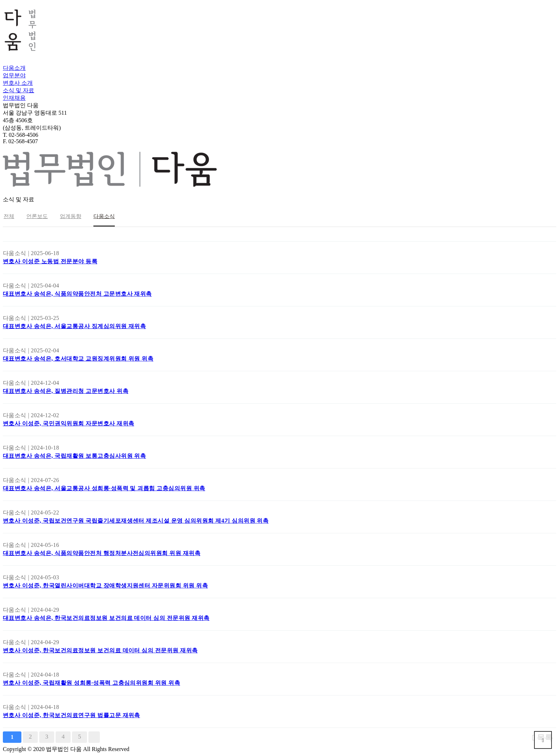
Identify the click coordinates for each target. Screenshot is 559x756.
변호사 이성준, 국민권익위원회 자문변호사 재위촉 (68, 423)
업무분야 (14, 75)
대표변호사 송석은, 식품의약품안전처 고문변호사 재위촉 (77, 294)
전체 (9, 216)
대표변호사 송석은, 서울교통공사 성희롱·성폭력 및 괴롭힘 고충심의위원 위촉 (104, 488)
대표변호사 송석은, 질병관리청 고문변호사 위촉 (66, 391)
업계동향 (71, 216)
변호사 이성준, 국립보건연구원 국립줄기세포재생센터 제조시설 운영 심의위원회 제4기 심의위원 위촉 (136, 521)
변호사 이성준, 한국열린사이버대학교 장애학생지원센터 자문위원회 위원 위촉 (105, 586)
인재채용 (14, 98)
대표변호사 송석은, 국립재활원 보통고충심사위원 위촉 (74, 456)
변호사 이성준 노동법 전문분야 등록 (50, 261)
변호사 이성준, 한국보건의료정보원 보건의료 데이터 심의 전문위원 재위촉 (100, 650)
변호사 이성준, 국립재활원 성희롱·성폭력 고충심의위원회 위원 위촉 (91, 683)
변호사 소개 (18, 83)
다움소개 (14, 68)
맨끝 (94, 737)
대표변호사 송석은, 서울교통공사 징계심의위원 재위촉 (74, 326)
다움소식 (104, 216)
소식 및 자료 (19, 90)
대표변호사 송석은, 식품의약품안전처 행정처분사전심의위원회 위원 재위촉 (102, 553)
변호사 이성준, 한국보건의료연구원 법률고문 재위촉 (71, 715)
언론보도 (37, 216)
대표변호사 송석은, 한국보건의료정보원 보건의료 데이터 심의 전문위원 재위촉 (106, 618)
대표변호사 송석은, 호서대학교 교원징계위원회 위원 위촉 (78, 359)
